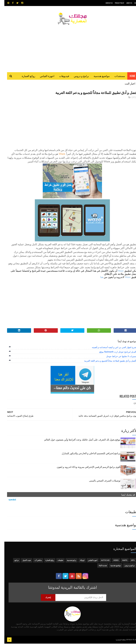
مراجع (12, 561)
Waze (116, 272)
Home (128, 76)
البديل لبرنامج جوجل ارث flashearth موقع (113, 353)
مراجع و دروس (125, 566)
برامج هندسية (67, 561)
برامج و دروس (77, 76)
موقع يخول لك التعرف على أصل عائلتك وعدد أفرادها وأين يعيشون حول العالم (78, 440)
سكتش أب (34, 561)
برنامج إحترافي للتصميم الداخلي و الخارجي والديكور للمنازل (87, 454)
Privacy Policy (115, 3)
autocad (101, 561)
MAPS (120, 561)
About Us (125, 3)
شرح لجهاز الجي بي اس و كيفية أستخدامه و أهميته (110, 348)
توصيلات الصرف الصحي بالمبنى (100, 481)
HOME (132, 3)
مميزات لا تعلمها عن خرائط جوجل (117, 357)
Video (112, 561)
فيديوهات (60, 76)
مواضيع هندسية (97, 76)
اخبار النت (126, 84)
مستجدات (115, 76)
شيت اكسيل (22, 561)
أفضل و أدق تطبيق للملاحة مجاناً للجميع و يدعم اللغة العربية (106, 362)
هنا (97, 278)
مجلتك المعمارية (116, 640)
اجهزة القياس (43, 76)
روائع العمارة (24, 76)
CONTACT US (105, 3)
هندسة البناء (98, 566)
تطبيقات (56, 561)
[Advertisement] (68, 47)
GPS (129, 98)
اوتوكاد (78, 561)
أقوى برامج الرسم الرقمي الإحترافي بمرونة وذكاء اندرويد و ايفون (84, 468)
